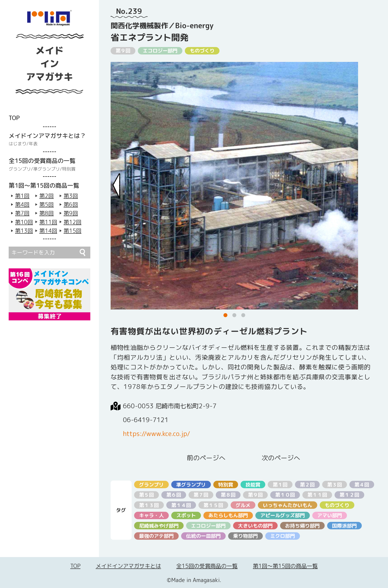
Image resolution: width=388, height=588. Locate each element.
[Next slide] (352, 186)
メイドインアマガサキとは (128, 566)
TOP (75, 566)
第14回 (48, 231)
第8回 (47, 213)
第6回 (71, 204)
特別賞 (69, 169)
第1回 (22, 196)
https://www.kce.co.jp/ (157, 434)
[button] (225, 315)
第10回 (24, 222)
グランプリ (20, 169)
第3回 (71, 196)
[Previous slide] (116, 186)
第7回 (22, 213)
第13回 (24, 231)
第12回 (73, 222)
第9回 (71, 213)
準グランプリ (47, 169)
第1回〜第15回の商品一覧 (285, 566)
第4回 (22, 204)
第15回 (73, 231)
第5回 (47, 204)
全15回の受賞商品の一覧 (207, 566)
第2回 (47, 196)
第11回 (48, 222)
